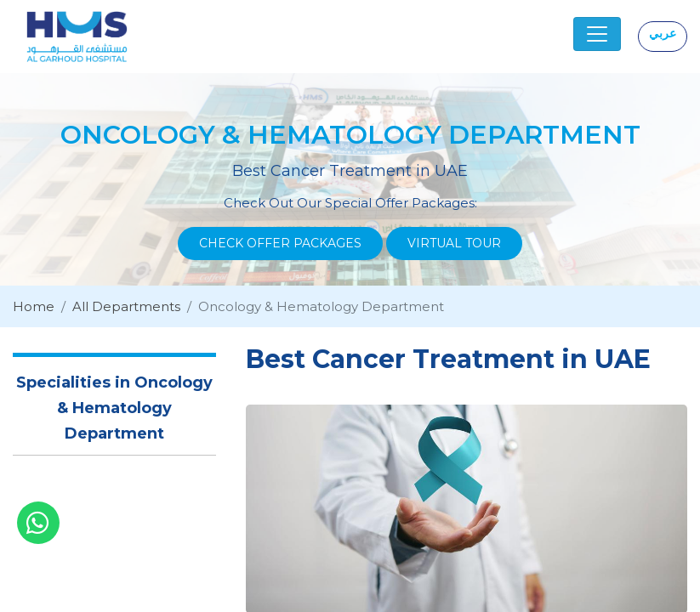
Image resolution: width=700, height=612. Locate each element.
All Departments (126, 306)
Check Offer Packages (280, 243)
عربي (663, 33)
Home (34, 306)
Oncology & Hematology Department (321, 306)
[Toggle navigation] (597, 34)
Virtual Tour (454, 243)
